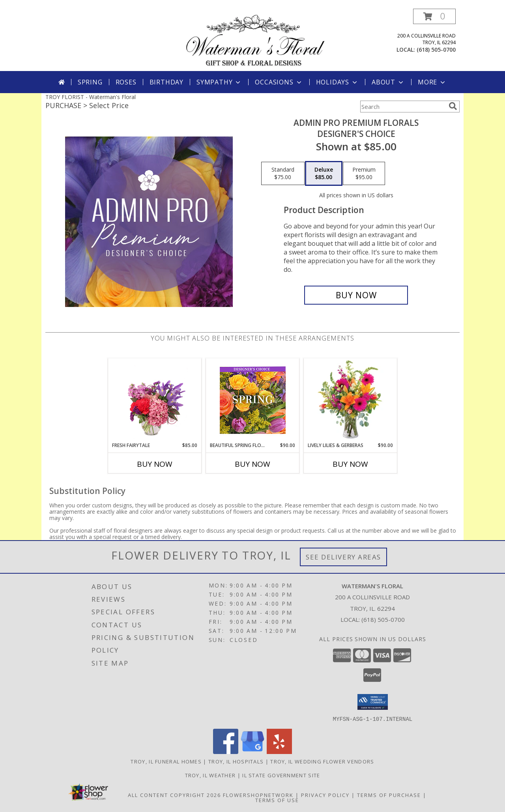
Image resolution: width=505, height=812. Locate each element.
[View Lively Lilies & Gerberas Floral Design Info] (351, 400)
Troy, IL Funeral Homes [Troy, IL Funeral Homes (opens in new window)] (166, 761)
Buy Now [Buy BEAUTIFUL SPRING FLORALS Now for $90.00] (252, 464)
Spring (90, 82)
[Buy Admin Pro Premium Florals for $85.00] (356, 295)
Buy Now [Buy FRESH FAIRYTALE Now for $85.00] (155, 464)
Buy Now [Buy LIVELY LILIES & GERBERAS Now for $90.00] (350, 464)
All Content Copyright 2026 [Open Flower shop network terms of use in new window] (174, 795)
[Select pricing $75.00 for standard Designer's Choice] (283, 174)
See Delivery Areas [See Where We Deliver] (343, 557)
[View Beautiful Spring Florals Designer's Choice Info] (253, 400)
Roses (126, 82)
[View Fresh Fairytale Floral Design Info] (155, 400)
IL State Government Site (281, 775)
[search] (453, 106)
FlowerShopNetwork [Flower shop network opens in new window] (258, 795)
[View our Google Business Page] (252, 751)
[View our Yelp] (279, 751)
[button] (434, 16)
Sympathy (219, 82)
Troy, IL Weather (210, 775)
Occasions (279, 82)
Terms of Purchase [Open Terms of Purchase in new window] (389, 795)
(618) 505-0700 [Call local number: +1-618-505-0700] (436, 50)
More (432, 82)
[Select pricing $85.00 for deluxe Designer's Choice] (324, 174)
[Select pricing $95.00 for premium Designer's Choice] (364, 174)
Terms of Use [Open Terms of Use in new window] (277, 800)
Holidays (337, 82)
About (388, 82)
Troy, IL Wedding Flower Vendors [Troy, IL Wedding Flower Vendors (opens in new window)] (322, 761)
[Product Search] (403, 107)
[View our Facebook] (226, 751)
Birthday (166, 82)
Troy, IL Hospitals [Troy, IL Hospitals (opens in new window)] (236, 761)
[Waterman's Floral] (255, 40)
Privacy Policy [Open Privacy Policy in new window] (325, 795)
